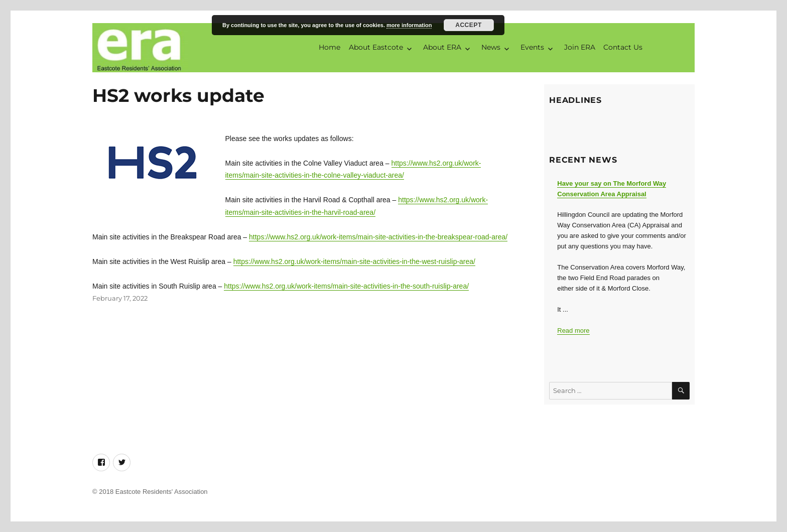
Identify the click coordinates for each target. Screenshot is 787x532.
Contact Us (623, 47)
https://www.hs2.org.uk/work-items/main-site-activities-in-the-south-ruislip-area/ (346, 286)
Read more (573, 330)
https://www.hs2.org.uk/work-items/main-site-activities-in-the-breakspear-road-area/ (378, 237)
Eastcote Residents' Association (162, 492)
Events (532, 47)
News (491, 47)
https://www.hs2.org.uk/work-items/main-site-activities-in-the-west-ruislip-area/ (354, 261)
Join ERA (580, 47)
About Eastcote (376, 47)
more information (409, 25)
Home (330, 47)
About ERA (442, 47)
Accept (469, 25)
